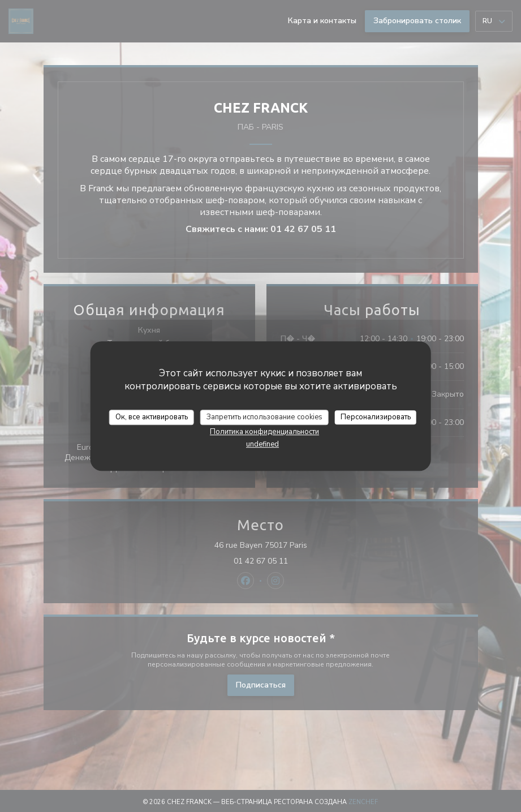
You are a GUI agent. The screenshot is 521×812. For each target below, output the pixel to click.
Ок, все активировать (152, 417)
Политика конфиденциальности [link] (264, 432)
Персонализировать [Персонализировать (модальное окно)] (376, 417)
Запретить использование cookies (264, 417)
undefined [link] (262, 444)
